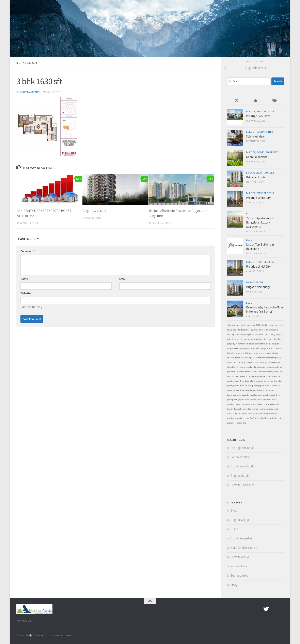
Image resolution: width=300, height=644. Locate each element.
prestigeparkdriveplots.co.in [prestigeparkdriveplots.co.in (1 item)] (250, 395)
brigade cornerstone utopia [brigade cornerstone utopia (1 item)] (259, 344)
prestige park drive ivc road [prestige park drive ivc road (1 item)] (239, 386)
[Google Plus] (273, 609)
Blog (249, 213)
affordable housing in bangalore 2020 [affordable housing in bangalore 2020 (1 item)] (243, 325)
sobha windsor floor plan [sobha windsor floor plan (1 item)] (256, 404)
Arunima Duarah (31, 92)
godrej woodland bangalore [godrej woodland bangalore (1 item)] (263, 358)
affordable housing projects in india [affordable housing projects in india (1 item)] (252, 330)
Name (24, 279)
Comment (28, 251)
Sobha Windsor (256, 136)
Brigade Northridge (258, 287)
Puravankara (239, 566)
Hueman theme (62, 635)
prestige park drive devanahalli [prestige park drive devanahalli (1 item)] (241, 381)
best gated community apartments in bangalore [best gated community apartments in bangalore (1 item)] (256, 339)
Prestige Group (265, 111)
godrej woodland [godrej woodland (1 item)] (242, 358)
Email (123, 279)
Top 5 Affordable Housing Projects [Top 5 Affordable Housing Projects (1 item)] (265, 418)
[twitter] (266, 609)
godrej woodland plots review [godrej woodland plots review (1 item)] (253, 367)
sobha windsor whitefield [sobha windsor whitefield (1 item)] (259, 414)
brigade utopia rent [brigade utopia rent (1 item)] (236, 353)
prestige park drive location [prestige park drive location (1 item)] (239, 390)
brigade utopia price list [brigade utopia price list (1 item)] (272, 348)
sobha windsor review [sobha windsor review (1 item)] (237, 414)
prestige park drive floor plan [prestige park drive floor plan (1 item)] (269, 381)
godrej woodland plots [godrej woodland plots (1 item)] (254, 362)
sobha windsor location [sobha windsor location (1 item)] (249, 409)
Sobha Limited (265, 132)
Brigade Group (255, 173)
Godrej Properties (267, 152)
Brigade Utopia (256, 177)
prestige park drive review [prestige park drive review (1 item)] (244, 400)
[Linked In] (281, 609)
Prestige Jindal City (258, 198)
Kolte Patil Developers (244, 548)
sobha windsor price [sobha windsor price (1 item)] (269, 409)
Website (26, 293)
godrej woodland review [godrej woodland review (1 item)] (256, 372)
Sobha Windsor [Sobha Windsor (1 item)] (263, 400)
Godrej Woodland (257, 157)
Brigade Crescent (94, 211)
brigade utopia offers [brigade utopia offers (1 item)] (251, 348)
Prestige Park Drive (258, 116)
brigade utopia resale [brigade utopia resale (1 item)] (255, 353)
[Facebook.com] (259, 609)
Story (234, 585)
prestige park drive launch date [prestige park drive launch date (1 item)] (266, 386)
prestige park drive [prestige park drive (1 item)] (244, 376)
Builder (251, 111)
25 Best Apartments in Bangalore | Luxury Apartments (260, 222)
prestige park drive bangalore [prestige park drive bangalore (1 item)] (266, 376)
